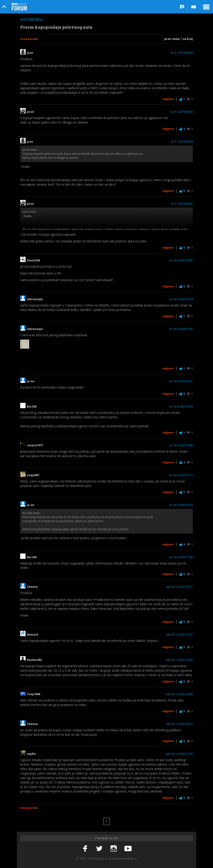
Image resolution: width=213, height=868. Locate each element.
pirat (30, 112)
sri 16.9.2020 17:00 (181, 557)
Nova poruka (29, 39)
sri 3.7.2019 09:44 (182, 142)
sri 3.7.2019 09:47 (182, 204)
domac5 (33, 635)
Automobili (32, 20)
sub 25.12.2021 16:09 (179, 694)
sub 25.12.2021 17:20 (179, 754)
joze (30, 53)
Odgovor (168, 99)
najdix (31, 754)
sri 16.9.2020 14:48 (181, 445)
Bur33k (32, 407)
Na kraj (188, 39)
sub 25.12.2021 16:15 (179, 724)
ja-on (31, 381)
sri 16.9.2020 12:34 (181, 299)
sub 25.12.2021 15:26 (179, 660)
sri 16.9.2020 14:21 (181, 381)
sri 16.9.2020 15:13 (181, 475)
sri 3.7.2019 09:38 (182, 112)
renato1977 (35, 445)
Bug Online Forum (19, 7)
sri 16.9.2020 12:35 (181, 329)
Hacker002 (34, 660)
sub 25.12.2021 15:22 (179, 635)
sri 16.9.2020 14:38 (181, 407)
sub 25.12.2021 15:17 (179, 587)
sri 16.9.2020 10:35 (181, 260)
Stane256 (33, 260)
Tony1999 (34, 694)
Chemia (32, 587)
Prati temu (172, 39)
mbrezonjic (35, 299)
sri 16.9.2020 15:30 (181, 505)
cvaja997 (33, 475)
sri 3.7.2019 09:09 (182, 53)
